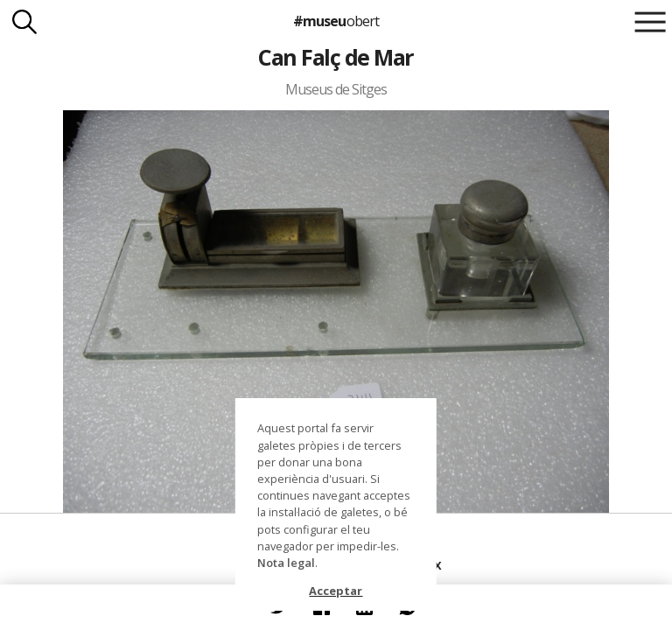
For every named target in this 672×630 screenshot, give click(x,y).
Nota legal (286, 563)
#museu (336, 21)
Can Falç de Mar (336, 57)
